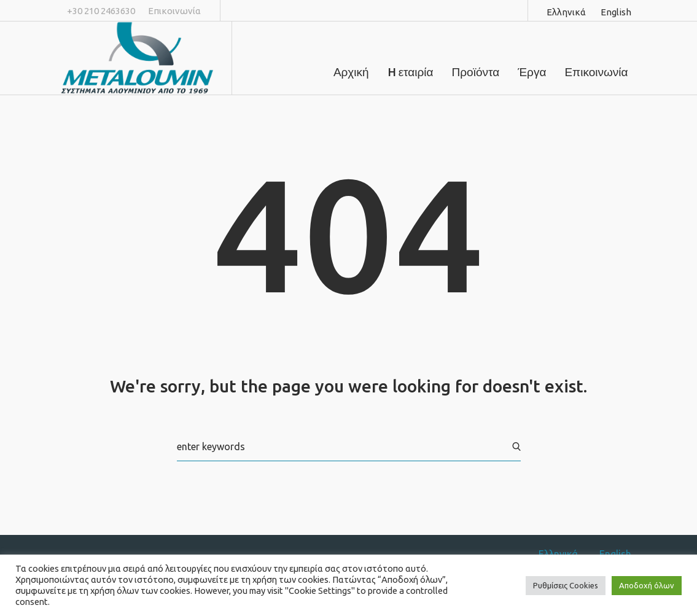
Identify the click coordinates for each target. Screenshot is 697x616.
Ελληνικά (566, 12)
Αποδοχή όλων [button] (647, 585)
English (616, 12)
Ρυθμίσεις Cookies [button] (566, 585)
